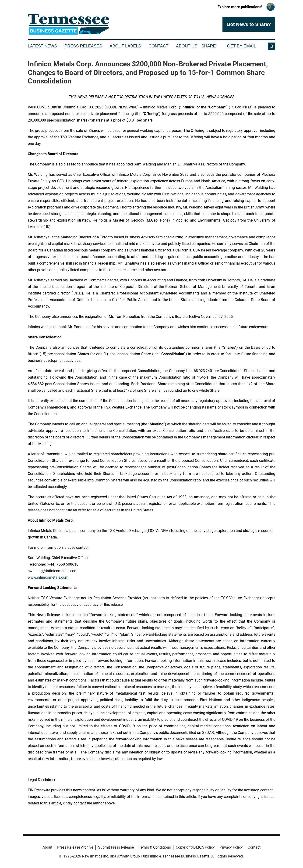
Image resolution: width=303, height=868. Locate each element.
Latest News (42, 46)
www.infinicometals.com (48, 577)
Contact (159, 46)
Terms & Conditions (155, 847)
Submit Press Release (116, 847)
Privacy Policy (231, 847)
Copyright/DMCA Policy (195, 847)
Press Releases (83, 46)
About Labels (125, 46)
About (47, 847)
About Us (187, 46)
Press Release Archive (75, 847)
